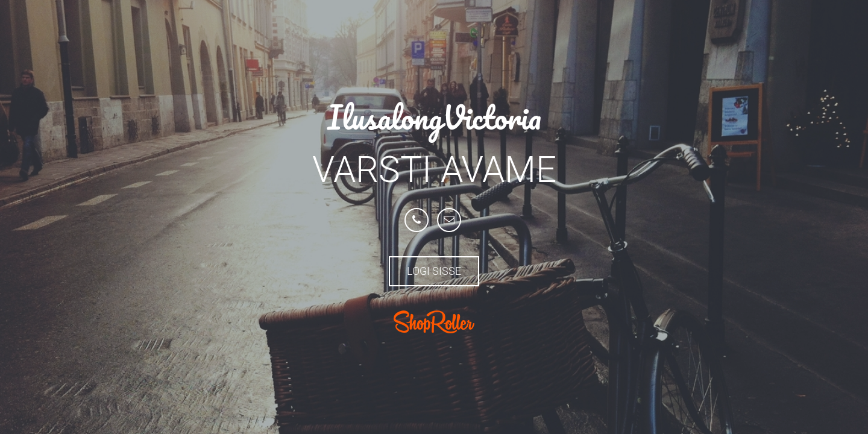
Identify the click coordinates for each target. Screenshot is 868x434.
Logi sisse (434, 271)
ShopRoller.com (434, 322)
